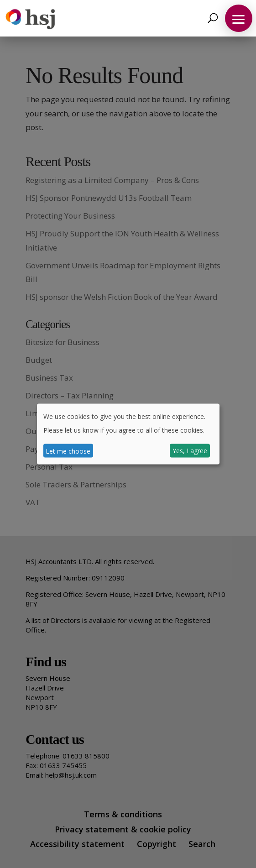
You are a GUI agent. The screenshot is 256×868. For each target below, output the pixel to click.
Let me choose (68, 451)
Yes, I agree (190, 451)
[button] (239, 18)
